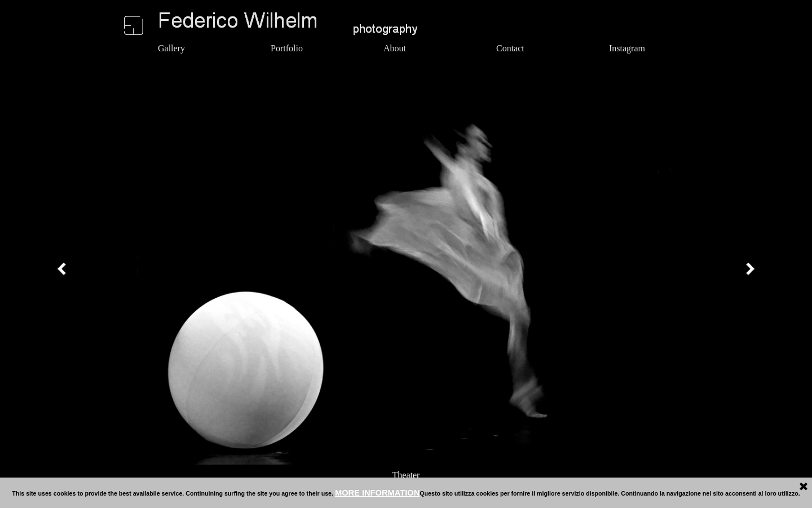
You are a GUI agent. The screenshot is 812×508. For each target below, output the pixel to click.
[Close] (804, 487)
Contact (510, 48)
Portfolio (287, 48)
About (395, 48)
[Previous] (64, 269)
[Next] (748, 269)
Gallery (171, 48)
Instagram (627, 48)
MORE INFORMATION (377, 493)
